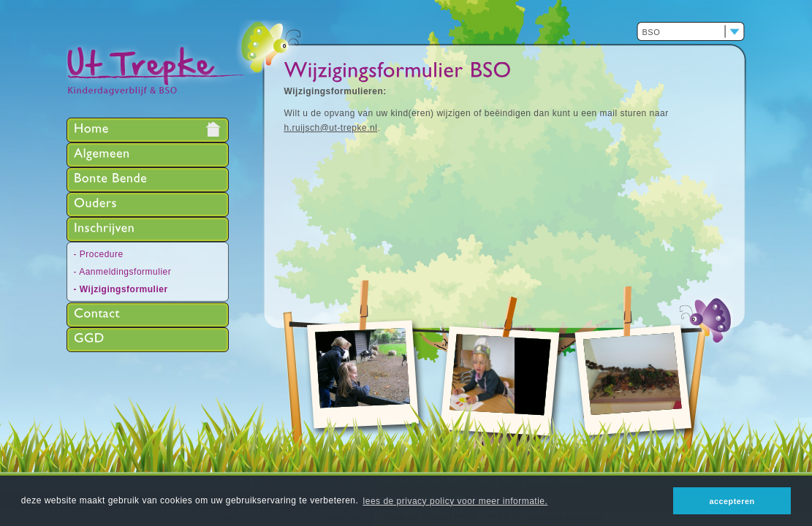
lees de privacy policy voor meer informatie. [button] (456, 501)
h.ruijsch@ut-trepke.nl (331, 128)
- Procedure (99, 254)
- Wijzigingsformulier (121, 289)
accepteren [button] (732, 501)
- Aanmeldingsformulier (123, 272)
